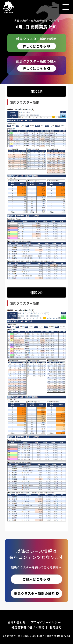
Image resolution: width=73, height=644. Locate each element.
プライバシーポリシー (46, 622)
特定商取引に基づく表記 (28, 627)
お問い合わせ (17, 622)
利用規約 (56, 627)
